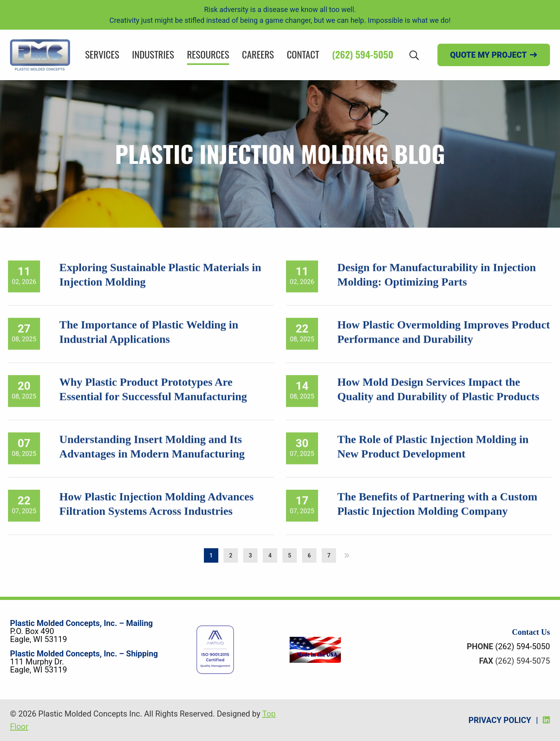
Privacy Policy (500, 720)
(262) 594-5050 (363, 54)
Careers (258, 54)
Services (102, 54)
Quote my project (488, 55)
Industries (153, 54)
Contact (303, 54)
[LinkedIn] (546, 720)
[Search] (414, 55)
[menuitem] (102, 55)
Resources (208, 54)
